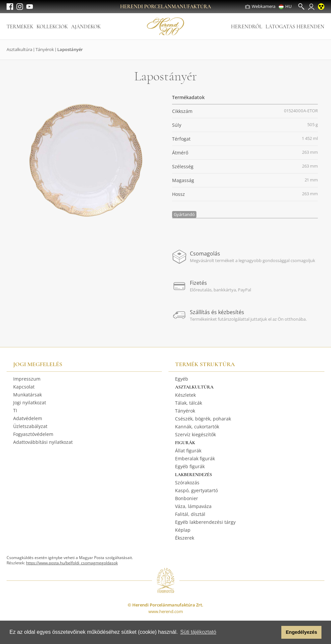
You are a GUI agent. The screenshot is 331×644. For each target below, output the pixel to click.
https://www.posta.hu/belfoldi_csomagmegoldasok (72, 563)
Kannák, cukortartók (197, 427)
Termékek (20, 27)
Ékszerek (185, 538)
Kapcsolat (24, 387)
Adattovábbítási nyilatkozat (43, 442)
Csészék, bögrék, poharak (203, 419)
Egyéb (182, 379)
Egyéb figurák (190, 466)
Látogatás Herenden (295, 27)
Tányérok (45, 49)
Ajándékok (86, 27)
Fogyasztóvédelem (33, 434)
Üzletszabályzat (30, 426)
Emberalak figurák (195, 458)
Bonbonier (187, 498)
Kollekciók (52, 27)
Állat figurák (188, 451)
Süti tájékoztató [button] (198, 632)
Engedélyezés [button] (302, 632)
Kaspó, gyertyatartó (196, 490)
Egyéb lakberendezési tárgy (205, 522)
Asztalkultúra (19, 49)
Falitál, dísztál (190, 514)
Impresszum (27, 379)
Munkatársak (27, 395)
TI (15, 410)
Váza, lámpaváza (193, 506)
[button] (275, 632)
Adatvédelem (28, 418)
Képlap (183, 530)
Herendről (247, 27)
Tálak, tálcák (189, 403)
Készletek (185, 395)
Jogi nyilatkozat (30, 403)
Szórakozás (187, 483)
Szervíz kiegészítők (195, 434)
